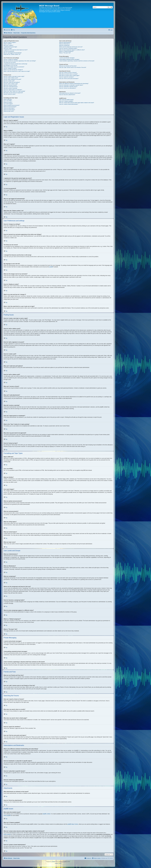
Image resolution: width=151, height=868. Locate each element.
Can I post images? (8, 104)
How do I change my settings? (11, 59)
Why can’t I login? (8, 48)
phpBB (51, 267)
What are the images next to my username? (14, 67)
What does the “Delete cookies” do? (12, 54)
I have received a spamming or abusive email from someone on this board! (77, 61)
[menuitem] (13, 30)
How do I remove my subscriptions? (68, 88)
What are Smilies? (8, 102)
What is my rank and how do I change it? (13, 70)
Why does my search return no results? (68, 74)
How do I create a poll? (9, 81)
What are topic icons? (9, 111)
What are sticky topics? (9, 108)
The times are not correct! (10, 62)
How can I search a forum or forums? (68, 73)
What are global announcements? (12, 105)
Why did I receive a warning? (10, 88)
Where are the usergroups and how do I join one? (71, 47)
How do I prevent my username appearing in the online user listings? (20, 61)
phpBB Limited (47, 814)
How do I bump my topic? (10, 94)
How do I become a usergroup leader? (68, 48)
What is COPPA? (8, 44)
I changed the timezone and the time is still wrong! (15, 64)
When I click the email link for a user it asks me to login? (17, 71)
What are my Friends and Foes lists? (68, 66)
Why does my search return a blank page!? (69, 76)
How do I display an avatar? (10, 68)
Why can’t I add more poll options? (12, 82)
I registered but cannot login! (10, 47)
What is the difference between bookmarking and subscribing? (74, 84)
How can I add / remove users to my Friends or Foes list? (73, 67)
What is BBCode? (8, 99)
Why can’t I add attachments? (11, 87)
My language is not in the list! (10, 65)
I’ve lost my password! (9, 51)
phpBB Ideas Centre (73, 824)
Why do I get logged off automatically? (13, 53)
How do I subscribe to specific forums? (68, 87)
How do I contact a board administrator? (69, 104)
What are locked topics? (9, 110)
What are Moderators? (64, 44)
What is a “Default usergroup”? (66, 51)
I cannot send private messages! (67, 58)
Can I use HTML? (8, 101)
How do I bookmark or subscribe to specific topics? (71, 85)
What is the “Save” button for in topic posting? (14, 91)
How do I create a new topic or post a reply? (14, 76)
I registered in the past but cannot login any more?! (16, 50)
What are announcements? (10, 107)
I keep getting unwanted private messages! (69, 59)
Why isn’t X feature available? (66, 101)
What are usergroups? (64, 45)
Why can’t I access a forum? (10, 85)
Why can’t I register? (8, 45)
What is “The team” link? (65, 53)
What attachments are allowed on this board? (70, 93)
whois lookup (7, 834)
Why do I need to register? (10, 42)
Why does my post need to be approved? (13, 93)
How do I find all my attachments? (67, 95)
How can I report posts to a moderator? (13, 90)
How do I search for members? (66, 77)
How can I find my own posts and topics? (69, 78)
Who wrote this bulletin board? (66, 100)
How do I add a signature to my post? (12, 79)
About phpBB (7, 815)
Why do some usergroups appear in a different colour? (72, 50)
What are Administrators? (65, 42)
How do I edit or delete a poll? (11, 84)
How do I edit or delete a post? (11, 78)
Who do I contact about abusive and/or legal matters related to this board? (77, 103)
